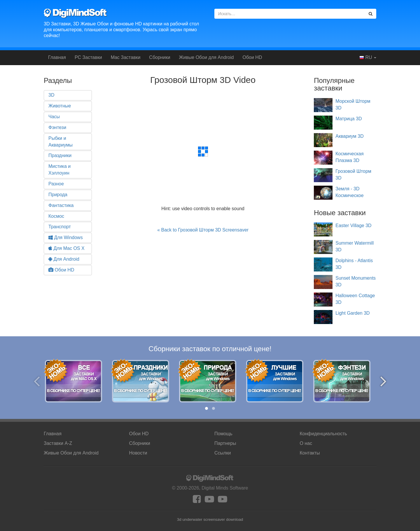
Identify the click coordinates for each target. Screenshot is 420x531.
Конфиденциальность (323, 434)
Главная (57, 57)
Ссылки (223, 453)
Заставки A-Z (58, 443)
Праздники (60, 155)
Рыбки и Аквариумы (61, 142)
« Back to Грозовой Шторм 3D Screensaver (203, 230)
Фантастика (61, 205)
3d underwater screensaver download (210, 519)
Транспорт (60, 227)
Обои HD (252, 57)
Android (206, 57)
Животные (60, 106)
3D (51, 95)
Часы (54, 117)
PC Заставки (88, 57)
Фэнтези (57, 127)
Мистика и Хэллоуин (60, 170)
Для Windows (66, 237)
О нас (306, 443)
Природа (58, 195)
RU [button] (368, 58)
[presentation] (37, 381)
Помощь (223, 434)
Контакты (310, 453)
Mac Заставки (126, 57)
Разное (56, 184)
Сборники (160, 57)
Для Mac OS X (66, 248)
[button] (206, 408)
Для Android (64, 259)
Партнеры (225, 443)
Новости (138, 453)
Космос (56, 216)
